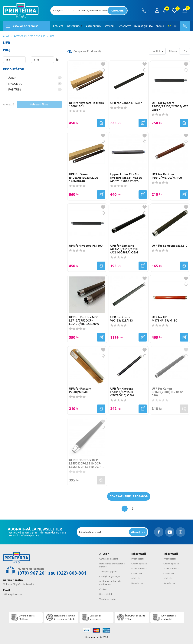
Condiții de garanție (110, 576)
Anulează (8, 104)
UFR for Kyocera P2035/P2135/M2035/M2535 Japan (170, 106)
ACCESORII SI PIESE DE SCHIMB (29, 36)
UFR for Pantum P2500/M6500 (80, 390)
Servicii (109, 26)
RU (176, 26)
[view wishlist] (174, 11)
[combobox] (64, 11)
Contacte (125, 26)
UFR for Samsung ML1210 (170, 246)
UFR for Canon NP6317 (126, 103)
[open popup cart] (185, 11)
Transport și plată (108, 571)
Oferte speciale (139, 564)
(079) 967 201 (32, 573)
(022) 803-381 (72, 573)
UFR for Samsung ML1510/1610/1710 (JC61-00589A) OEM (124, 249)
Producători (137, 559)
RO (170, 26)
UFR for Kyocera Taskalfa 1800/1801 (87, 104)
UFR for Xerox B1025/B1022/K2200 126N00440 (83, 178)
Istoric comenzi (139, 568)
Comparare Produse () (87, 51)
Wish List (136, 578)
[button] (82, 26)
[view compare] (165, 11)
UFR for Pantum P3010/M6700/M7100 (167, 176)
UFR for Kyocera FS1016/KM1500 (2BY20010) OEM (122, 392)
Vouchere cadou (108, 599)
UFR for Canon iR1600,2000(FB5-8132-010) (168, 392)
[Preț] (14, 60)
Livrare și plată (143, 26)
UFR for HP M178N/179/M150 (164, 319)
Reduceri (59, 26)
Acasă (6, 36)
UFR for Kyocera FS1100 (86, 246)
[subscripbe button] (138, 532)
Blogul (160, 26)
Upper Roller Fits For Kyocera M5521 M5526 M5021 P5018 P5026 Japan (126, 178)
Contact (103, 589)
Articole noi (93, 26)
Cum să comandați (109, 559)
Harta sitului (106, 594)
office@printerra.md (14, 594)
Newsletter (137, 583)
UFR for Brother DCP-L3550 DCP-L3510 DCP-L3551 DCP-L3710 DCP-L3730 (85, 463)
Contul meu (137, 573)
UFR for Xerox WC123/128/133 (122, 319)
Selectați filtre (39, 104)
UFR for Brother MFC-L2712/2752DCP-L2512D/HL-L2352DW (84, 320)
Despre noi (74, 26)
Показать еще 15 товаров (129, 496)
